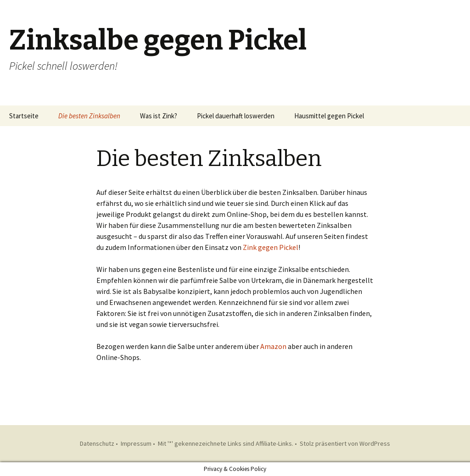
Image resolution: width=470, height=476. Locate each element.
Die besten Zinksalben (89, 116)
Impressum (136, 443)
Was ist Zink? (159, 116)
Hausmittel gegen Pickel (329, 116)
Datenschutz (97, 443)
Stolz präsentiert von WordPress (345, 443)
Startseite (24, 116)
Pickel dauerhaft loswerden (236, 116)
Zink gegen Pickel (271, 247)
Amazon (273, 346)
